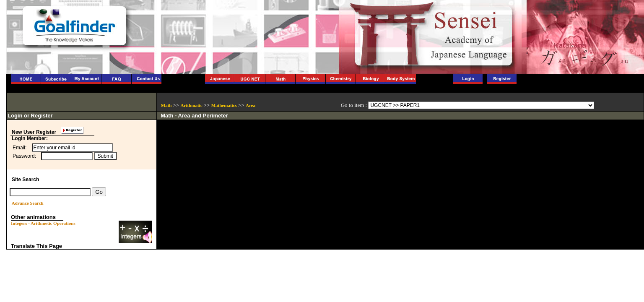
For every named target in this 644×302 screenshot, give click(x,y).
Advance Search (28, 203)
